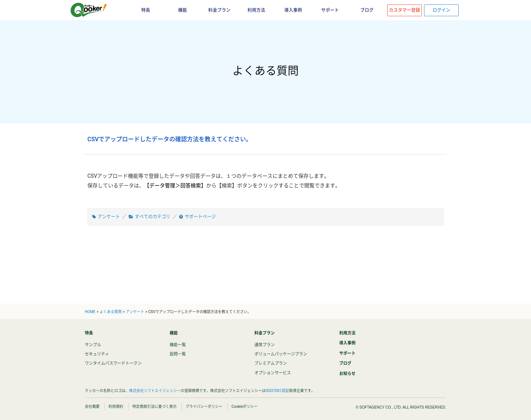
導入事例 (293, 10)
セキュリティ (97, 354)
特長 (146, 10)
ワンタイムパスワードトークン (113, 363)
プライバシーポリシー (204, 407)
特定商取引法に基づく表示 (155, 407)
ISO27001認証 (277, 391)
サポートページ (200, 217)
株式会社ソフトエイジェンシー (155, 391)
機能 (183, 10)
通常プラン (265, 345)
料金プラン (219, 10)
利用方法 (256, 10)
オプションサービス (273, 373)
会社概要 (92, 407)
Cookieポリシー (245, 407)
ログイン (441, 10)
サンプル (93, 345)
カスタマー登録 (405, 10)
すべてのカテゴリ (153, 217)
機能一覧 (178, 345)
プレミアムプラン (271, 363)
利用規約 (116, 407)
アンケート (109, 217)
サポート (330, 10)
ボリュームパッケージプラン (281, 354)
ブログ (367, 10)
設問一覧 (178, 354)
